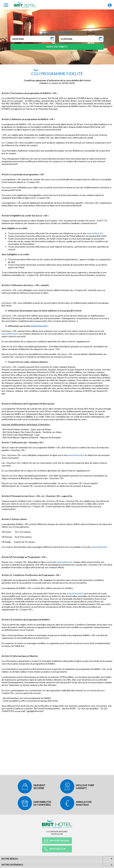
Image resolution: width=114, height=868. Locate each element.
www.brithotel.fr (95, 233)
